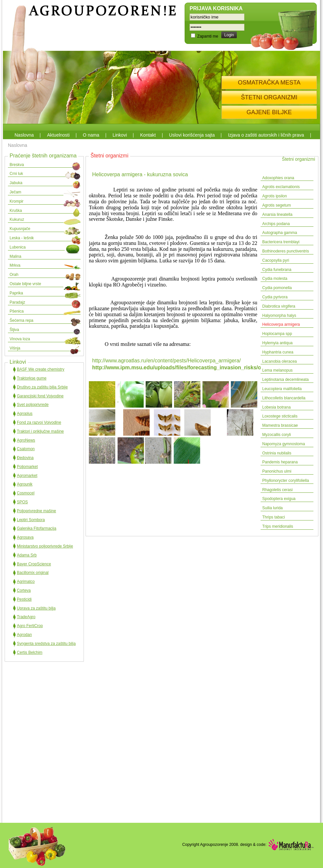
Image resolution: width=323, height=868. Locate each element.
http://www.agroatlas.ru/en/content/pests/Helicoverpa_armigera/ (166, 361)
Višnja (15, 348)
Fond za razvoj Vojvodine (39, 422)
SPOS (22, 502)
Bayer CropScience (34, 564)
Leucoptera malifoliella (282, 389)
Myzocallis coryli (277, 435)
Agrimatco (26, 582)
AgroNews (26, 440)
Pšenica (17, 311)
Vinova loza (20, 339)
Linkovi (120, 135)
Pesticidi (24, 599)
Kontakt (148, 135)
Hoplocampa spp (277, 334)
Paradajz (17, 302)
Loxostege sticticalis (280, 416)
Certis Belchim (30, 652)
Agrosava (25, 537)
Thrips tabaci (274, 517)
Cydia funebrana (277, 270)
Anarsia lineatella (277, 215)
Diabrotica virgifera (279, 306)
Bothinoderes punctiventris (286, 251)
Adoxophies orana (278, 178)
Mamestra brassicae (280, 425)
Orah (14, 275)
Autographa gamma (280, 233)
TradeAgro (26, 617)
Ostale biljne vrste (25, 284)
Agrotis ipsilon (275, 196)
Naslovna (24, 135)
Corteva (24, 590)
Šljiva (14, 330)
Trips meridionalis (278, 526)
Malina (15, 256)
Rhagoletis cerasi (277, 490)
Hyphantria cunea (278, 352)
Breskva (17, 165)
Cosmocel (26, 493)
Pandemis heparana (280, 462)
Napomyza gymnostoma (284, 444)
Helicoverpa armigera (281, 324)
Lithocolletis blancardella (284, 398)
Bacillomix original (33, 573)
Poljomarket (27, 467)
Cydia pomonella (277, 288)
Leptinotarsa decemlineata (286, 380)
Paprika (16, 293)
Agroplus (25, 414)
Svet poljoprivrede (33, 405)
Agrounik (25, 484)
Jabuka (16, 183)
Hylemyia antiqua (277, 343)
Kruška (16, 211)
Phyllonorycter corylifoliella (286, 481)
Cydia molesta (275, 279)
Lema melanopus (277, 370)
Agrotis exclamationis (281, 187)
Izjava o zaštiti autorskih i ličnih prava (266, 135)
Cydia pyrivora (275, 297)
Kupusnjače (20, 229)
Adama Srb (27, 555)
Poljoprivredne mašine (36, 511)
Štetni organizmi (299, 159)
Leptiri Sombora (31, 520)
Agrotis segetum (277, 205)
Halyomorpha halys (279, 316)
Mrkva (15, 265)
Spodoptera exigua (279, 499)
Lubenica (18, 247)
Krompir (17, 201)
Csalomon (26, 449)
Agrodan (24, 635)
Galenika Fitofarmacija (36, 528)
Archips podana (276, 224)
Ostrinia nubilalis (277, 453)
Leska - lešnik (22, 238)
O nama (91, 135)
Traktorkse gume (32, 378)
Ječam (15, 192)
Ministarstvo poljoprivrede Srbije (45, 546)
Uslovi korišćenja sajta (192, 135)
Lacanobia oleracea (280, 361)
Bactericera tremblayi (281, 242)
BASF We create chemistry (41, 369)
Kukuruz (17, 219)
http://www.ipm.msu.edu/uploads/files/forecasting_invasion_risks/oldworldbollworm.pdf (203, 367)
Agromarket (27, 476)
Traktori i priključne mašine (40, 431)
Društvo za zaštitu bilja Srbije (42, 387)
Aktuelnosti (58, 135)
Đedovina (25, 458)
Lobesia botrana (276, 407)
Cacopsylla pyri (276, 260)
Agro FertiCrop (30, 626)
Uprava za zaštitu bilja (36, 608)
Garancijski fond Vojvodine (40, 396)
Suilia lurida (272, 508)
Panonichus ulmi (277, 471)
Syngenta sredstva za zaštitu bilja (46, 644)
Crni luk (16, 174)
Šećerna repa (21, 320)
